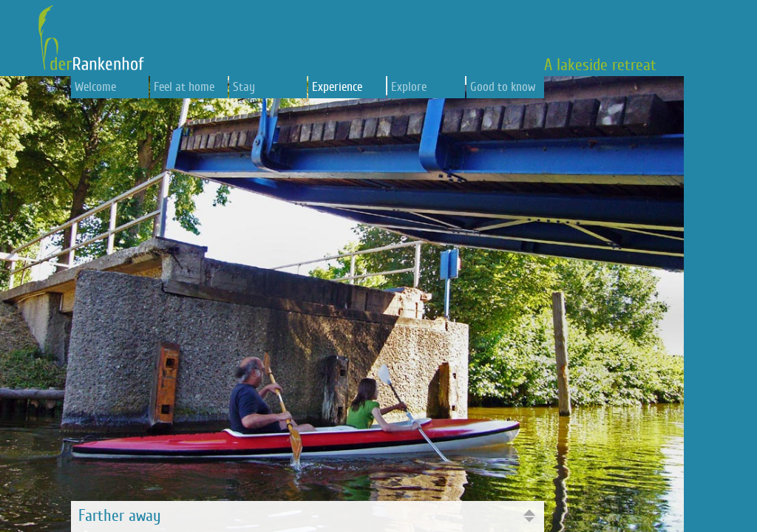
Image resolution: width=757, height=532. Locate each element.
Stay (244, 87)
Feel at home (184, 87)
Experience (337, 87)
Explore (409, 87)
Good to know (503, 87)
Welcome (95, 87)
